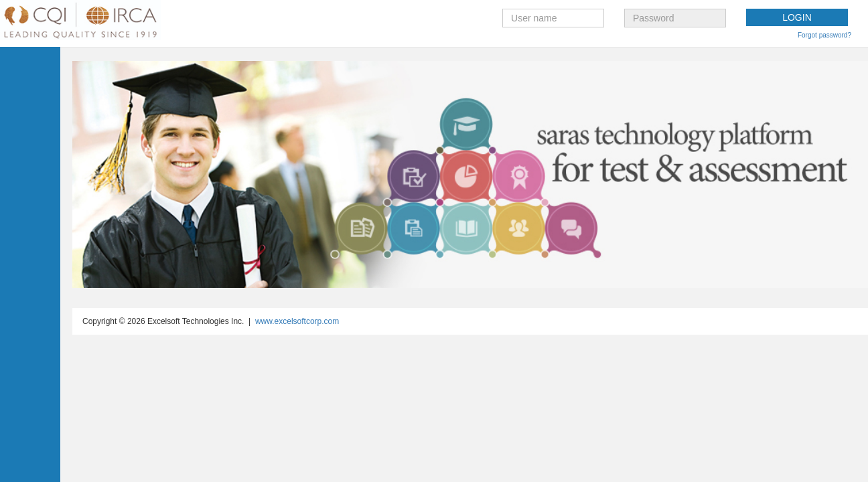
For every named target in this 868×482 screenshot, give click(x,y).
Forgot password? (824, 35)
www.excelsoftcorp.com (296, 321)
